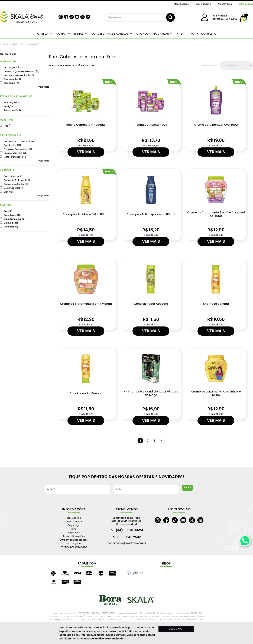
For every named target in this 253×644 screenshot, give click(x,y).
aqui (231, 19)
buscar (170, 17)
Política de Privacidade (109, 639)
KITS (180, 34)
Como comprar (74, 522)
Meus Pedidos (181, 4)
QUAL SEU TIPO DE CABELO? (110, 34)
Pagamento (74, 533)
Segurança (74, 525)
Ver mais (86, 152)
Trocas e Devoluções (74, 536)
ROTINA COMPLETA (203, 34)
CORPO (61, 34)
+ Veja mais (43, 87)
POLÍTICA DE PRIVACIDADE (74, 547)
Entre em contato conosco (74, 540)
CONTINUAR (176, 629)
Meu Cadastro (203, 4)
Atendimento (225, 4)
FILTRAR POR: (9, 54)
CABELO (43, 34)
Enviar (188, 488)
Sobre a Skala (74, 518)
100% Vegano (246, 4)
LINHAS (79, 34)
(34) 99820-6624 (129, 530)
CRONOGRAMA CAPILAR (153, 34)
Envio (74, 529)
